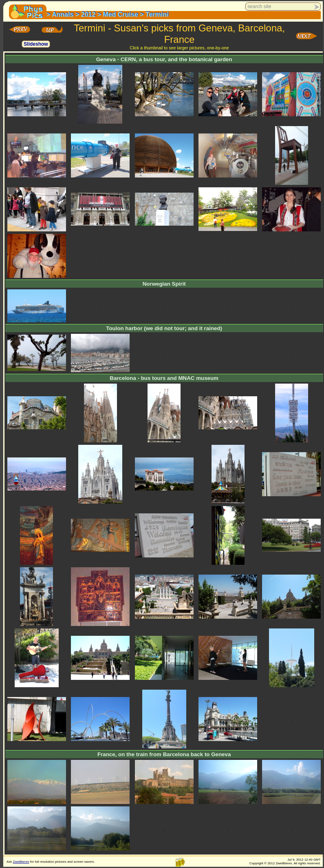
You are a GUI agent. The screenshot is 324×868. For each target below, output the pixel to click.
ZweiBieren (21, 862)
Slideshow (36, 44)
